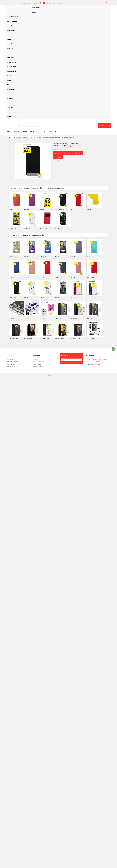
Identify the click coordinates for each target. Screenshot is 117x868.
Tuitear (57, 153)
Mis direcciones (37, 364)
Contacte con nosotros (14, 3)
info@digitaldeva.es (94, 364)
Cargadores (11, 44)
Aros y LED (10, 26)
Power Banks (11, 89)
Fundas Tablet (12, 71)
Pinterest (58, 157)
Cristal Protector (12, 53)
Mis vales (36, 369)
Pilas (9, 103)
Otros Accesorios (12, 112)
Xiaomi (32, 131)
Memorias (10, 76)
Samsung (17, 131)
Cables (9, 39)
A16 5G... (74, 210)
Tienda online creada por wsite (61, 376)
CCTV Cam (10, 48)
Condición (56, 149)
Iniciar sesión (104, 3)
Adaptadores (11, 30)
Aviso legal (10, 359)
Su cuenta (95, 3)
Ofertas (10, 117)
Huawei (25, 131)
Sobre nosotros (11, 364)
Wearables (11, 85)
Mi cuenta (36, 356)
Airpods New (36, 8)
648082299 (98, 362)
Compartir (67, 153)
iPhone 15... (12, 210)
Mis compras (36, 359)
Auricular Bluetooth (13, 17)
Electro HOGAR (12, 62)
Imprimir (58, 161)
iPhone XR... (12, 228)
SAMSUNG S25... (60, 318)
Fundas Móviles (12, 67)
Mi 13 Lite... (43, 228)
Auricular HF (36, 12)
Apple (9, 131)
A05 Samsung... (60, 210)
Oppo (50, 131)
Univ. (56, 131)
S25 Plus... (74, 257)
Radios (9, 80)
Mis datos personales (39, 367)
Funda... (73, 298)
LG (38, 131)
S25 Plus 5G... (13, 257)
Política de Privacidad (12, 362)
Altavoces (10, 35)
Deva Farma (11, 58)
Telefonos (10, 107)
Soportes (10, 94)
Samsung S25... (91, 339)
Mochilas (10, 98)
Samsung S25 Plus (36, 137)
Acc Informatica (12, 21)
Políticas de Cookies (12, 367)
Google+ (78, 153)
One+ (44, 131)
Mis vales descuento (39, 362)
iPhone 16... (59, 228)
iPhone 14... (43, 210)
